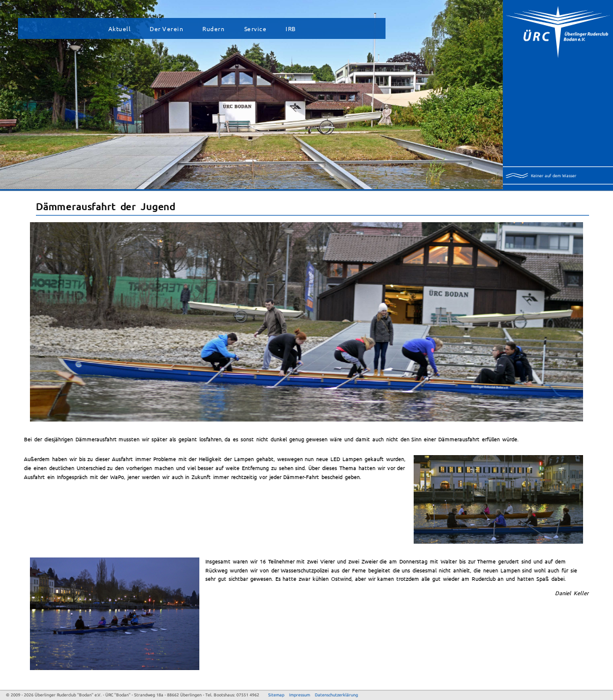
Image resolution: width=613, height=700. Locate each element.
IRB (291, 28)
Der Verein (166, 28)
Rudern (213, 28)
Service (256, 28)
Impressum (300, 695)
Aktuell (120, 28)
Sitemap (276, 695)
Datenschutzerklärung (336, 695)
